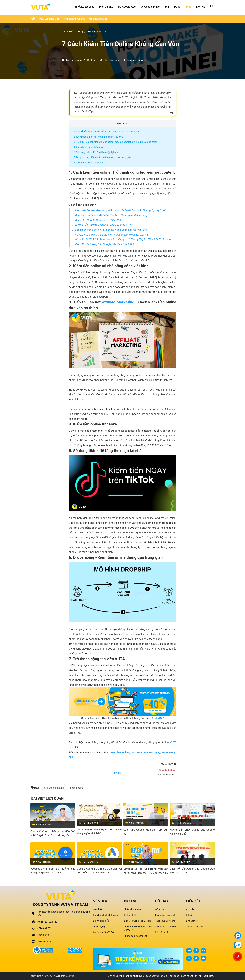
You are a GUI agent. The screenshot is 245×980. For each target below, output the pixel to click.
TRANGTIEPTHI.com (196, 926)
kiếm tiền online (120, 752)
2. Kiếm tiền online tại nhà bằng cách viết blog (98, 137)
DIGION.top (192, 921)
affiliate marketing (54, 788)
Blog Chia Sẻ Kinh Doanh (105, 915)
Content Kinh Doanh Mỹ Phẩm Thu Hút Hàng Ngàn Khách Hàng (111, 215)
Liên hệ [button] (201, 7)
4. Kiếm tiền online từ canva (89, 147)
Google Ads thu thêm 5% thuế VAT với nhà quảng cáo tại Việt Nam (113, 235)
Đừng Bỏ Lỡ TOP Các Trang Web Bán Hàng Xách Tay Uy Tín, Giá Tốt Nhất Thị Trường (123, 240)
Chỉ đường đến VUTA (103, 932)
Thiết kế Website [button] (84, 7)
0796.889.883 (44, 928)
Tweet (117, 773)
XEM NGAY (158, 718)
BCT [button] (167, 7)
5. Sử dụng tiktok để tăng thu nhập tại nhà (96, 152)
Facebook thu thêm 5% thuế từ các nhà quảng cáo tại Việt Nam (111, 230)
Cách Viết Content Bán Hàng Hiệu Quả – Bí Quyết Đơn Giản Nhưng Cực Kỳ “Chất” (121, 210)
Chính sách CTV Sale (165, 926)
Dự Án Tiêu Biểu (101, 921)
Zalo (189, 951)
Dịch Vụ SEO (130, 915)
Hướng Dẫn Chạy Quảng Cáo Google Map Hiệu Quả (104, 225)
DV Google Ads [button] (127, 7)
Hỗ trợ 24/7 (161, 909)
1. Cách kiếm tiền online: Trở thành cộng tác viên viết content (107, 132)
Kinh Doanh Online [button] (74, 19)
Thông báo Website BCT (136, 936)
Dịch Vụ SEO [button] (106, 7)
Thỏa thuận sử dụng (165, 921)
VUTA (114, 723)
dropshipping (76, 788)
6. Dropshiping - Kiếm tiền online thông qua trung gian (102, 157)
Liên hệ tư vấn (162, 932)
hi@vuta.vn (43, 935)
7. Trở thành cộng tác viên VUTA (91, 163)
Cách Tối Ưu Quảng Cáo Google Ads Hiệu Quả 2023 (104, 244)
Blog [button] (189, 7)
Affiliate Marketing (118, 302)
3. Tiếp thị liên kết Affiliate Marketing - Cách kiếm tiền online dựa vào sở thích (115, 142)
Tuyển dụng (99, 926)
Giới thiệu (98, 909)
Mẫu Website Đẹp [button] (49, 19)
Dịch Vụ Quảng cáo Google (137, 921)
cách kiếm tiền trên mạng (146, 752)
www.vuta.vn (44, 941)
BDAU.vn (191, 915)
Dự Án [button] (178, 7)
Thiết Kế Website (132, 909)
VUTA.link (191, 909)
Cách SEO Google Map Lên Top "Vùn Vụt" (98, 220)
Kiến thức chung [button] (98, 19)
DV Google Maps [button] (150, 7)
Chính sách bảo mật (165, 915)
